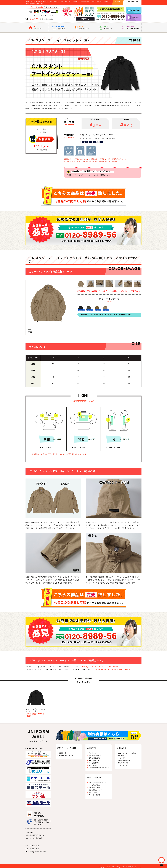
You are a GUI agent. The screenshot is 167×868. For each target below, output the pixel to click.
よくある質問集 (94, 763)
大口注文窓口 (93, 765)
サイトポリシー (123, 758)
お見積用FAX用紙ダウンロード (99, 768)
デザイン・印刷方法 (94, 778)
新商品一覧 (62, 753)
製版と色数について (95, 790)
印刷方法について (94, 788)
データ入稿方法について (97, 785)
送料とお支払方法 (94, 758)
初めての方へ (93, 753)
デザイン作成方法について (97, 783)
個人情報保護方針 (124, 760)
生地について (93, 792)
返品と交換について (95, 760)
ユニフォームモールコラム (127, 753)
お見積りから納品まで (96, 756)
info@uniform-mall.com (38, 852)
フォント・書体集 (94, 795)
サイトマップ (123, 765)
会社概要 (121, 756)
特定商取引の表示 (124, 763)
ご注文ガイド (92, 748)
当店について (122, 748)
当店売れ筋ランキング (66, 756)
